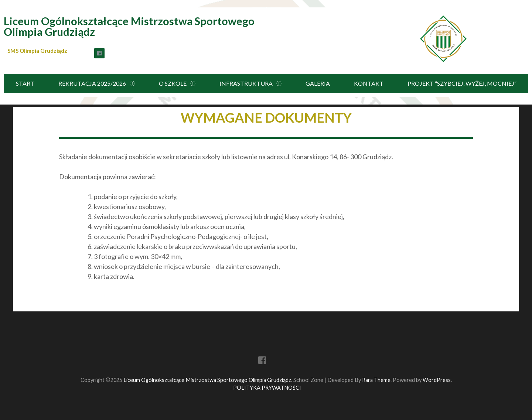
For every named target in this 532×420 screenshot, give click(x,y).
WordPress (437, 380)
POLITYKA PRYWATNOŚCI (267, 388)
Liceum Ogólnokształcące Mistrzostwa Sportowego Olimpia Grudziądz (207, 380)
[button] (12, 11)
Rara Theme (376, 380)
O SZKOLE (177, 83)
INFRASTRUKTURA (250, 83)
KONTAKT (369, 83)
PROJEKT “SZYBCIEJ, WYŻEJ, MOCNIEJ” (462, 83)
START (25, 83)
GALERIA (318, 83)
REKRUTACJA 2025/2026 (97, 83)
